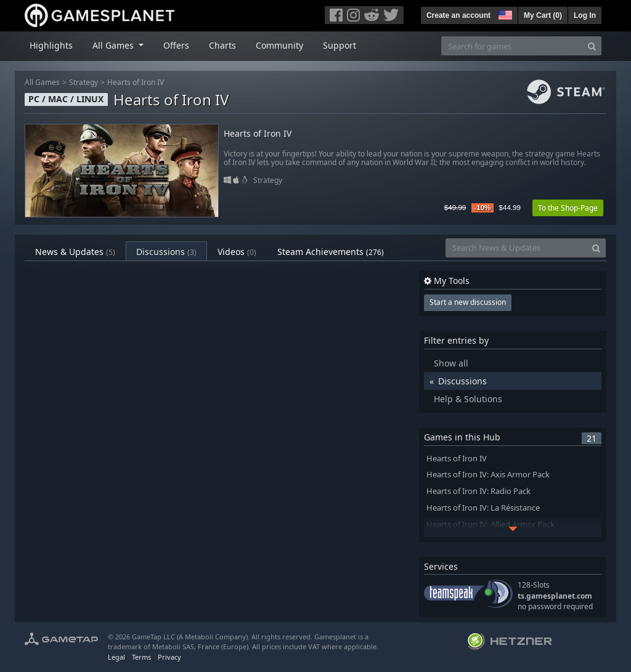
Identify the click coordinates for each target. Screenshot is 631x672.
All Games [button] (114, 45)
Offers (176, 45)
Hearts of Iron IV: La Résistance (483, 508)
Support (340, 45)
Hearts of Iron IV (136, 82)
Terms (141, 657)
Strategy (83, 82)
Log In (585, 15)
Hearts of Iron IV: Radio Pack (478, 491)
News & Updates (75, 252)
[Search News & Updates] (516, 248)
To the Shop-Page (568, 208)
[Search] (592, 46)
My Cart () (543, 15)
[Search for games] (512, 46)
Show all (451, 363)
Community (279, 45)
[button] (504, 14)
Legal (116, 657)
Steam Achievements (331, 252)
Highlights (51, 45)
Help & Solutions (468, 399)
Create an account (458, 15)
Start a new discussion (468, 302)
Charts (222, 45)
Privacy (169, 657)
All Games (42, 82)
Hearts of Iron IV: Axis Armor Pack (488, 475)
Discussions (166, 252)
